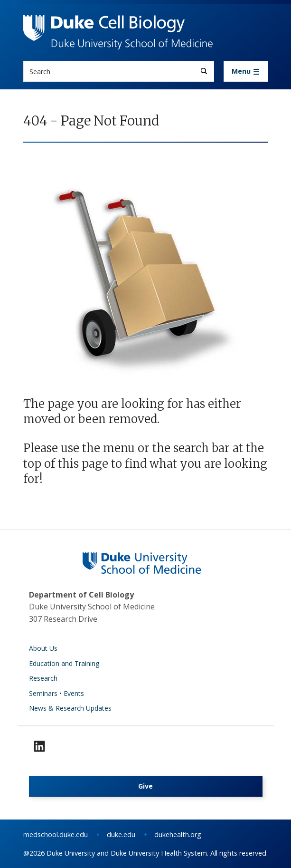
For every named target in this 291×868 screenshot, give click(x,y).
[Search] (204, 71)
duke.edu (121, 834)
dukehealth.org (178, 834)
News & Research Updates (70, 708)
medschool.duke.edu (56, 834)
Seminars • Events (56, 693)
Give (145, 786)
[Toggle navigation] (246, 71)
